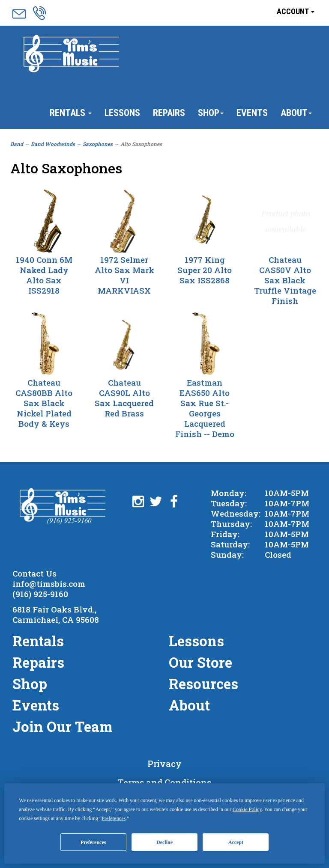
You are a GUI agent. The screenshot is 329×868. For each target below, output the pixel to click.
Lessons (122, 113)
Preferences (93, 842)
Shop (211, 113)
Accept (236, 842)
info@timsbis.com (49, 584)
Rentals (71, 113)
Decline (164, 842)
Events (252, 113)
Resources (203, 684)
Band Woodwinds (53, 144)
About (296, 113)
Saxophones (98, 144)
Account (296, 11)
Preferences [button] (114, 818)
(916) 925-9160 (40, 594)
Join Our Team (63, 726)
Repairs (169, 113)
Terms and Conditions (164, 782)
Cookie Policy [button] (247, 809)
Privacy (164, 764)
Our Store (200, 662)
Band (17, 144)
